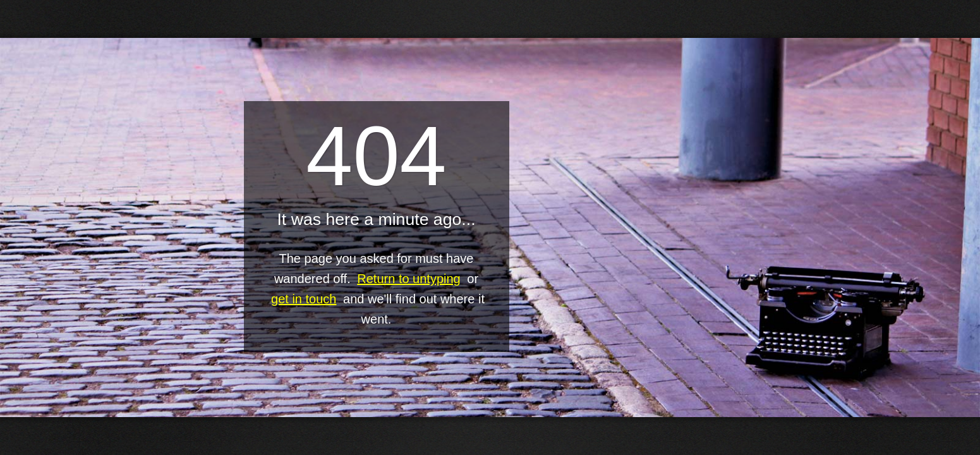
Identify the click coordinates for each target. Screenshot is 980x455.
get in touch (304, 299)
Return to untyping (408, 279)
